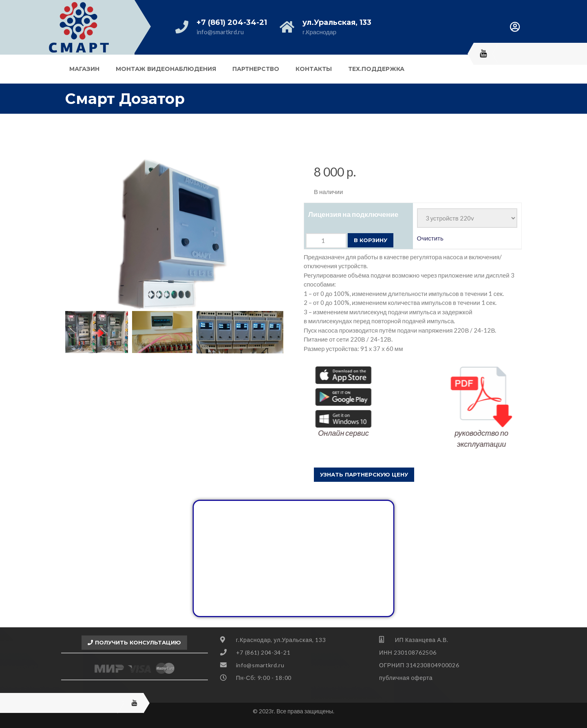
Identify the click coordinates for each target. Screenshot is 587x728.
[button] (364, 475)
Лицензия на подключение (353, 214)
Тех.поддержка (376, 69)
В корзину (371, 240)
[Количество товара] (326, 241)
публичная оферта (406, 678)
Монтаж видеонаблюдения (166, 69)
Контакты (314, 69)
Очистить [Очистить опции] (430, 238)
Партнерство (256, 69)
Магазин (84, 69)
